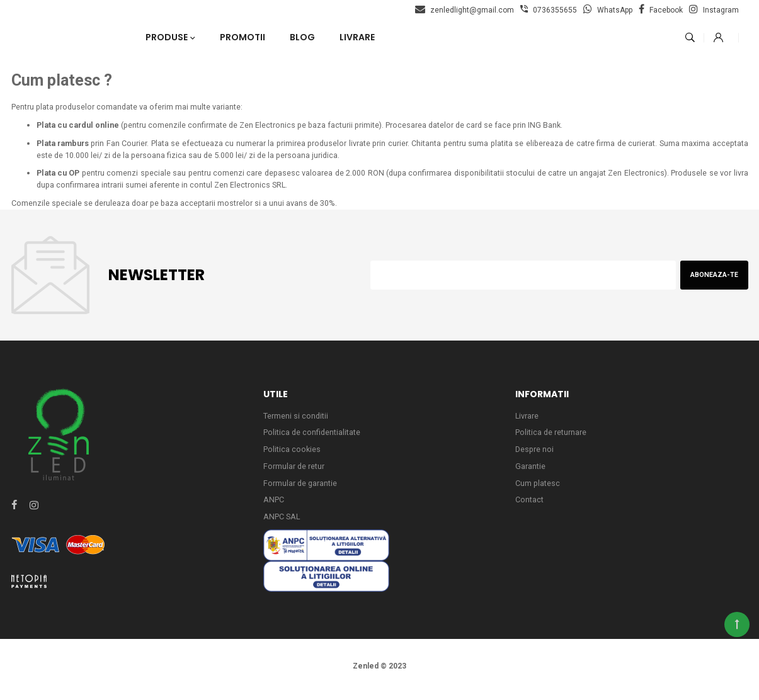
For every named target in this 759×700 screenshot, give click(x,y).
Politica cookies (292, 454)
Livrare (357, 37)
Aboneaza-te (713, 278)
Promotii (243, 37)
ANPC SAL (282, 523)
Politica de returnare (551, 437)
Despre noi (535, 454)
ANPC (274, 506)
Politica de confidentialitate (312, 437)
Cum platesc (538, 489)
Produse (167, 37)
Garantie (530, 471)
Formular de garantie (301, 489)
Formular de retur (294, 471)
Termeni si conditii (296, 420)
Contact (529, 506)
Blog (302, 37)
